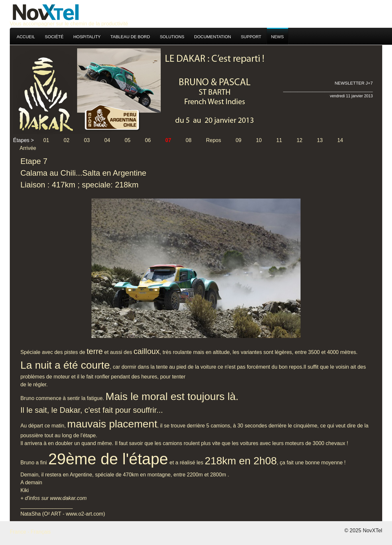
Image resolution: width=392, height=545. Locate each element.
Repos (214, 140)
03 (87, 140)
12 (300, 140)
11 (279, 140)
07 (168, 140)
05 (128, 140)
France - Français (30, 532)
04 (107, 140)
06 (148, 140)
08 (188, 140)
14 (340, 140)
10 (259, 140)
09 (238, 140)
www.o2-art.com (84, 514)
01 (46, 140)
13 (320, 140)
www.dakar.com (68, 498)
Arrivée (28, 148)
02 (67, 140)
